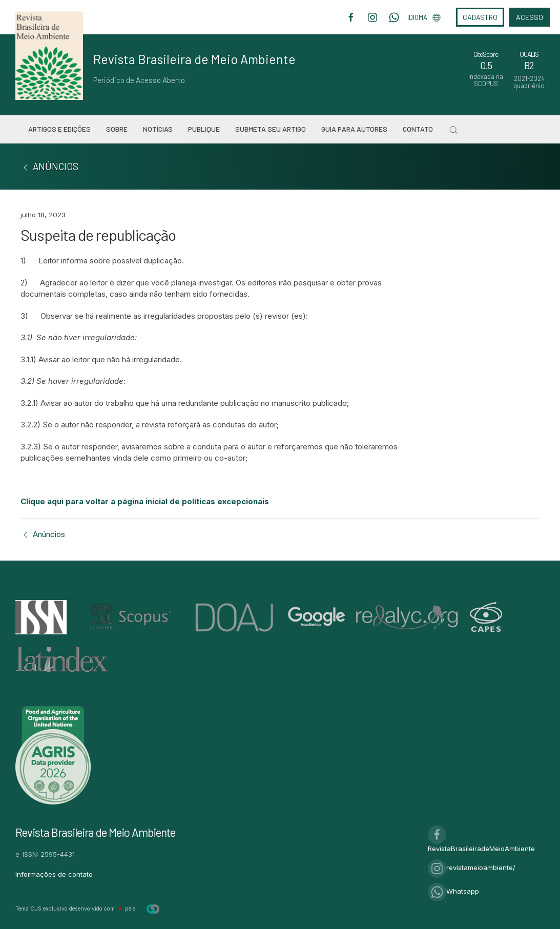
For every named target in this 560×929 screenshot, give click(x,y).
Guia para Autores (354, 129)
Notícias (158, 129)
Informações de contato (54, 874)
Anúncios (43, 534)
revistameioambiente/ (472, 868)
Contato (418, 129)
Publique (204, 129)
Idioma (424, 17)
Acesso (530, 17)
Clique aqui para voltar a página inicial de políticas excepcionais (145, 501)
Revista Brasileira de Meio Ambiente (194, 59)
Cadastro (480, 17)
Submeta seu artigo (271, 129)
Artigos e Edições (59, 129)
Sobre (117, 129)
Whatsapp (453, 891)
